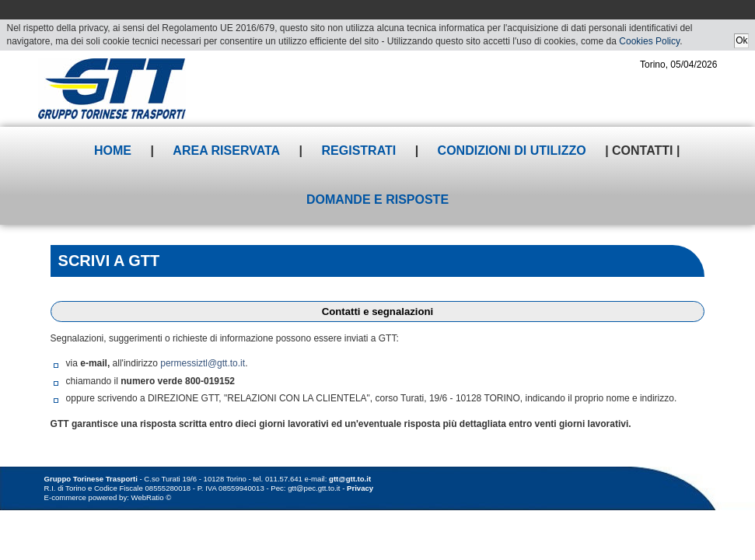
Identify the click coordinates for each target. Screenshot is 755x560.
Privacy (360, 488)
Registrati (359, 150)
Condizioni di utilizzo (512, 150)
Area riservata (226, 150)
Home (113, 150)
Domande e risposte (377, 199)
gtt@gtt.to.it (350, 479)
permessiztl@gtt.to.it (203, 363)
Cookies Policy (649, 41)
